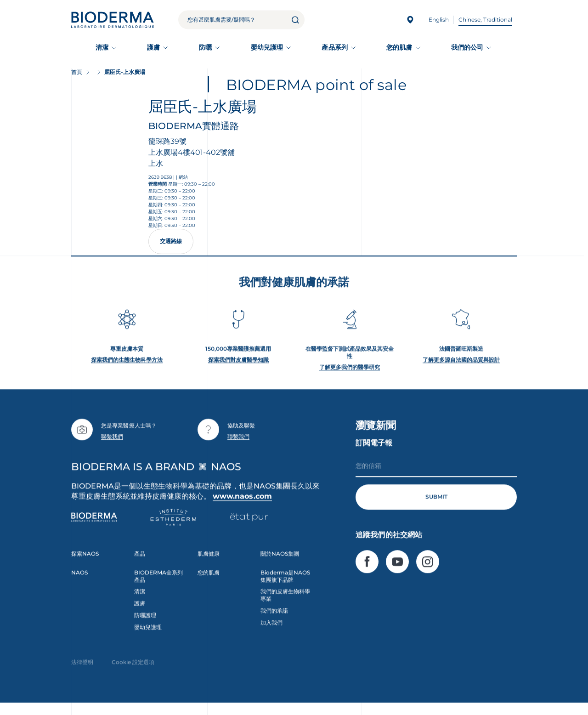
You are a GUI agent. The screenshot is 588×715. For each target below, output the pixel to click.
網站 (183, 177)
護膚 (153, 47)
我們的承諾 (274, 615)
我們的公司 (467, 47)
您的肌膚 (399, 47)
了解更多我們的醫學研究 (350, 372)
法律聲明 (82, 667)
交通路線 (171, 241)
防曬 (205, 47)
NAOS (79, 577)
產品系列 (334, 47)
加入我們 (271, 627)
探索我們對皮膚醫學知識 (238, 364)
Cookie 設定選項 (133, 667)
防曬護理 (145, 620)
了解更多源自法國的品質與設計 (461, 364)
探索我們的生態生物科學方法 (127, 364)
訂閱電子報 (374, 447)
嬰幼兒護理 (267, 47)
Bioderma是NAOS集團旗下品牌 (285, 581)
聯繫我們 (112, 441)
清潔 (102, 47)
